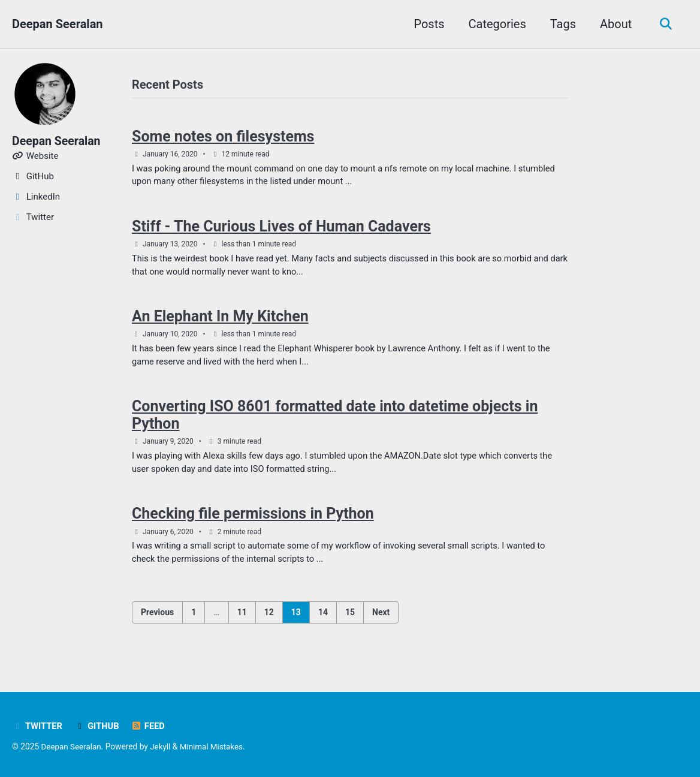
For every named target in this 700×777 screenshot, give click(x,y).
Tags (561, 24)
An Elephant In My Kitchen (220, 320)
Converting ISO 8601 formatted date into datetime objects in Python (335, 420)
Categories (495, 24)
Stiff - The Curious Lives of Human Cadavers (281, 229)
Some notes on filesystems (223, 137)
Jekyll (162, 747)
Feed (150, 727)
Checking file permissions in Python (253, 519)
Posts (427, 24)
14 (323, 619)
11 (242, 619)
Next (381, 619)
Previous (157, 619)
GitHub (98, 727)
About (614, 24)
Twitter (38, 727)
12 (269, 619)
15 (350, 619)
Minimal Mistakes (214, 747)
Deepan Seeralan (58, 24)
